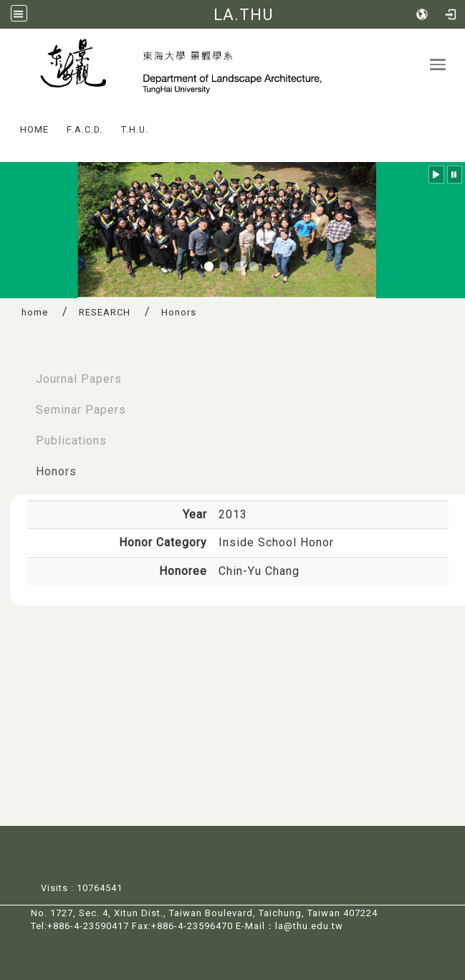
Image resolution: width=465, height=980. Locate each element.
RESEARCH (105, 312)
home (35, 312)
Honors (56, 471)
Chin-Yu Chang (259, 571)
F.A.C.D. (85, 129)
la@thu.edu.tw (309, 926)
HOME (34, 129)
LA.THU (243, 14)
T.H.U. (135, 129)
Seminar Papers (81, 410)
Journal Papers (79, 379)
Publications (71, 441)
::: (6, 119)
